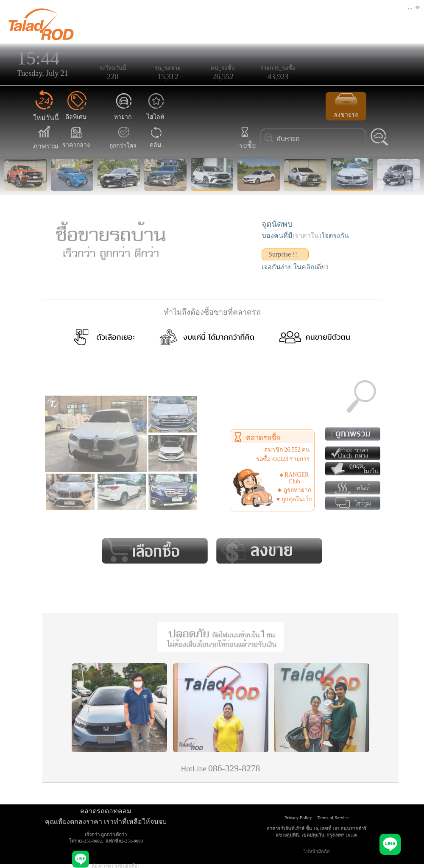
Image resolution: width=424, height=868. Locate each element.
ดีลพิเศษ (76, 112)
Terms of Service (333, 818)
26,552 (223, 77)
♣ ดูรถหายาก (294, 490)
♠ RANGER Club (294, 478)
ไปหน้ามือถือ (317, 851)
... (410, 7)
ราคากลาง (76, 140)
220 (113, 77)
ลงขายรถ (346, 106)
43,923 (278, 77)
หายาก (124, 112)
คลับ (156, 140)
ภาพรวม (46, 141)
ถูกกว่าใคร (123, 141)
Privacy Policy (298, 818)
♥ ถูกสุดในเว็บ (294, 499)
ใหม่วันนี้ (46, 113)
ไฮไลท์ (156, 112)
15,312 (168, 77)
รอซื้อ (247, 140)
